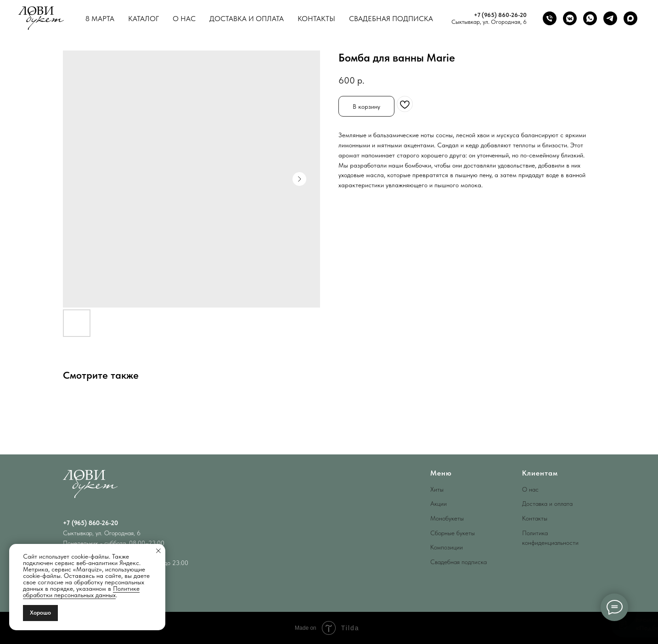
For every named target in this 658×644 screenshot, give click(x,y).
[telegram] (610, 18)
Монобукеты (447, 518)
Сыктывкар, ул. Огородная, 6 (489, 22)
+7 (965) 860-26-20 (500, 15)
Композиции (447, 547)
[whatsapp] (590, 18)
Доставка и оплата (247, 19)
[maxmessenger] (630, 18)
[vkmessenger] (570, 18)
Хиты (437, 489)
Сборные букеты (453, 533)
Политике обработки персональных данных (81, 592)
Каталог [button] (143, 19)
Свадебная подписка (391, 19)
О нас (184, 19)
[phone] (550, 18)
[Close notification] (158, 551)
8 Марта (100, 19)
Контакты (316, 19)
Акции (439, 504)
